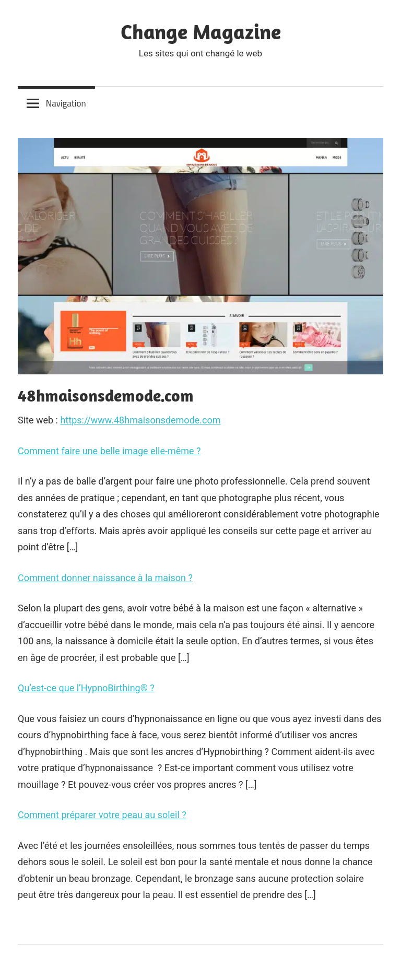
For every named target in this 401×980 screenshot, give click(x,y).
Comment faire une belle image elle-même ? (109, 451)
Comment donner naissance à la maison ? (105, 578)
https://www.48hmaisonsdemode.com (140, 420)
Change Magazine (201, 31)
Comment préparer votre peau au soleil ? (102, 815)
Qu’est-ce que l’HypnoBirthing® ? (86, 688)
